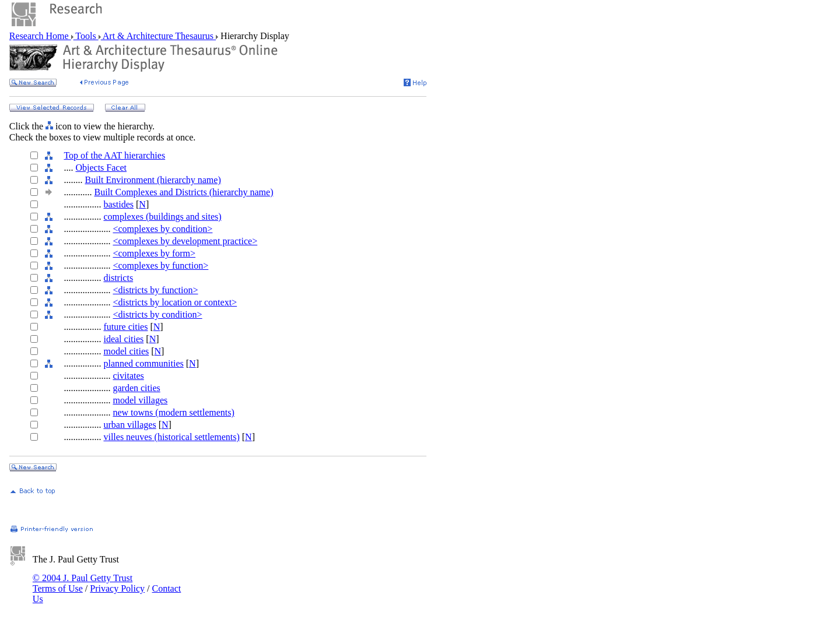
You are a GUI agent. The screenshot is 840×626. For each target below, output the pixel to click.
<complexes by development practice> (185, 241)
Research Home (40, 36)
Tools (86, 36)
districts (118, 278)
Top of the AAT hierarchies (114, 155)
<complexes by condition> (162, 229)
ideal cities (123, 339)
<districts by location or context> (175, 302)
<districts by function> (155, 290)
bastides (118, 204)
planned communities (143, 363)
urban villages (129, 425)
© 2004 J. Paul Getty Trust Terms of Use (83, 583)
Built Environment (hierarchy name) (153, 180)
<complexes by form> (154, 253)
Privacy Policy (117, 588)
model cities (126, 351)
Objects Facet (101, 168)
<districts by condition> (157, 314)
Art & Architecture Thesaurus (158, 36)
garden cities (136, 388)
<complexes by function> (160, 265)
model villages (140, 400)
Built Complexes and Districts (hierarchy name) (183, 192)
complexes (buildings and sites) (162, 217)
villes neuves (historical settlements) (171, 437)
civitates (128, 376)
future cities (125, 327)
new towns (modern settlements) (173, 412)
